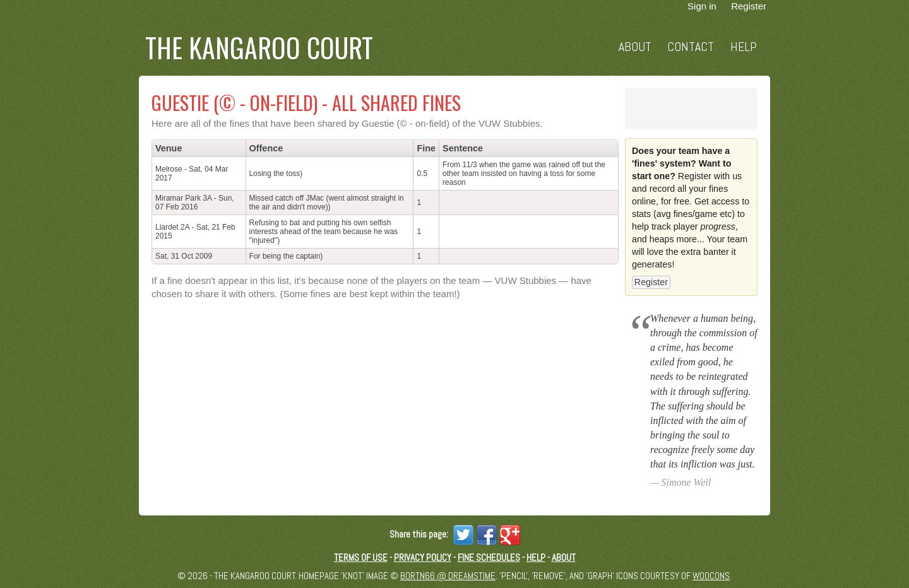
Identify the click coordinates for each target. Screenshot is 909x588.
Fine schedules (489, 557)
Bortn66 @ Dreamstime (448, 576)
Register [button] (651, 282)
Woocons (711, 576)
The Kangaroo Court (259, 47)
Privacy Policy (423, 557)
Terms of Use (361, 557)
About (635, 47)
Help (744, 47)
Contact (691, 47)
